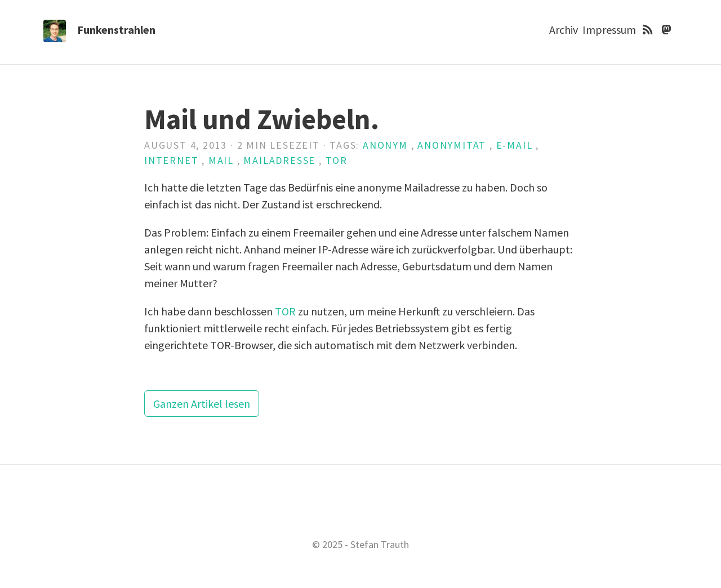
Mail (221, 160)
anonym (385, 145)
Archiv (564, 30)
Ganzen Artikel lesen (202, 404)
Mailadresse (279, 160)
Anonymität (452, 145)
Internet (171, 160)
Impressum (609, 30)
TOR (337, 160)
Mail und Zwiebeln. (262, 119)
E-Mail (515, 145)
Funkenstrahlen (116, 30)
